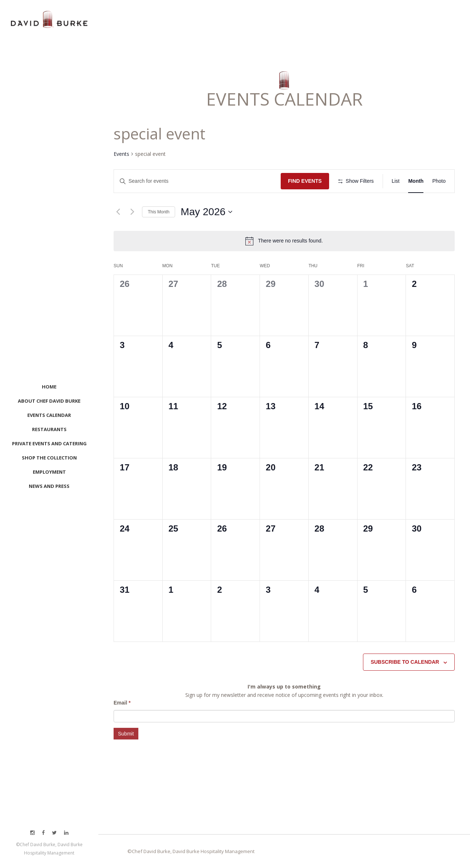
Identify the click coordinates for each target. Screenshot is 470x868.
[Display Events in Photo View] (439, 181)
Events (121, 154)
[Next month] (132, 212)
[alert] (290, 241)
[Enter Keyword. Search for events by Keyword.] (197, 181)
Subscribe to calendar (405, 662)
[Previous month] (118, 212)
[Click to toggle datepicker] (206, 212)
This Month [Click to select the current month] (159, 212)
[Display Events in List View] (396, 181)
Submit (126, 734)
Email (122, 703)
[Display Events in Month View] (416, 181)
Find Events (305, 181)
